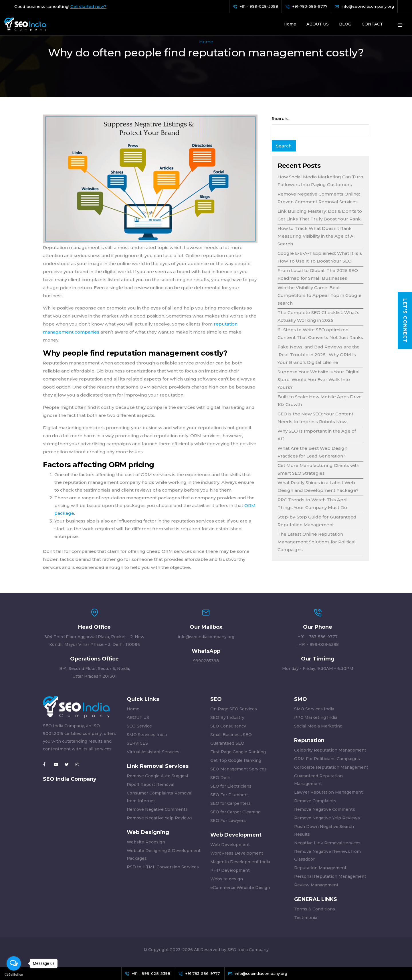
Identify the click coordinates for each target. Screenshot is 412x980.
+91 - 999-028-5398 (319, 644)
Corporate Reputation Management (331, 767)
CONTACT (372, 24)
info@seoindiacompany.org (206, 637)
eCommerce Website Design (240, 888)
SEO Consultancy (228, 726)
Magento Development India (240, 862)
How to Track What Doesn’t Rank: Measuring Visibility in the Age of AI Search (316, 236)
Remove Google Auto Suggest (158, 776)
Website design (227, 879)
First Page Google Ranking (238, 752)
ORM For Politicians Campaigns (327, 759)
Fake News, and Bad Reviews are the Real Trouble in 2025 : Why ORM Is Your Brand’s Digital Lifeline (319, 355)
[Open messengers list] (14, 963)
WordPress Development (237, 853)
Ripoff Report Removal (150, 784)
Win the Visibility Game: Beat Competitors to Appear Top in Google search (320, 295)
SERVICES (137, 743)
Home (290, 24)
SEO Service (139, 726)
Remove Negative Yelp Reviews (160, 818)
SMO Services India (147, 735)
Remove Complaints (315, 801)
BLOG (345, 24)
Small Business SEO (231, 735)
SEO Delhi (221, 778)
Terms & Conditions (315, 909)
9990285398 (206, 661)
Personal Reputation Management (330, 876)
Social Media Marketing (318, 726)
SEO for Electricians (231, 786)
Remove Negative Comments (157, 809)
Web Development (230, 845)
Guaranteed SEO (227, 743)
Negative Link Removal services (327, 843)
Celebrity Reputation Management (330, 750)
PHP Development (230, 870)
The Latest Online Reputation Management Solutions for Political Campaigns (317, 542)
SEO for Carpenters (230, 803)
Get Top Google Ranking (236, 760)
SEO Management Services (238, 769)
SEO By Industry (227, 717)
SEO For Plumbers (229, 795)
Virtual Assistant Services (153, 752)
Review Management (316, 885)
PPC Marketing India (316, 717)
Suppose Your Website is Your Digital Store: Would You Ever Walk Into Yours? (319, 379)
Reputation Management (320, 868)
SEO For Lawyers (228, 821)
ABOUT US (318, 24)
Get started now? (88, 7)
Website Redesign (146, 842)
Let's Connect (405, 321)
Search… (281, 118)
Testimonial (306, 918)
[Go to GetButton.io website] (14, 974)
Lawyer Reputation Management (328, 792)
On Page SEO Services (234, 709)
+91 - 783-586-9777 (318, 637)
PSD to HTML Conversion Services (163, 867)
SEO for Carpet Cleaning (235, 812)
